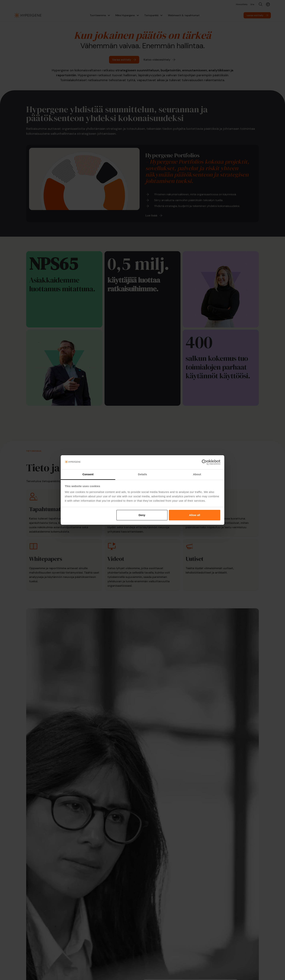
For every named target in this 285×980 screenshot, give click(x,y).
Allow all (195, 515)
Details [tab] (142, 474)
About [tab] (197, 474)
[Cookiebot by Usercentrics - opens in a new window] (204, 462)
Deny (142, 515)
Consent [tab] (88, 474)
